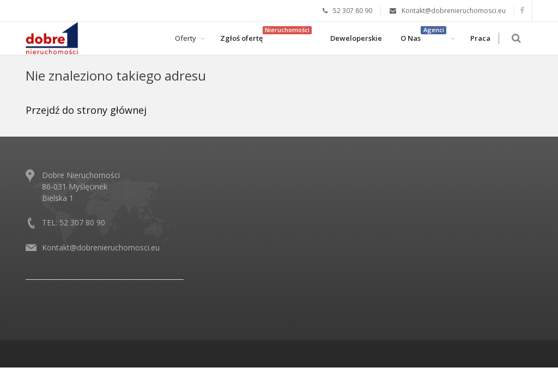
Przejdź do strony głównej (86, 110)
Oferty (190, 38)
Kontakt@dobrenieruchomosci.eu (101, 247)
